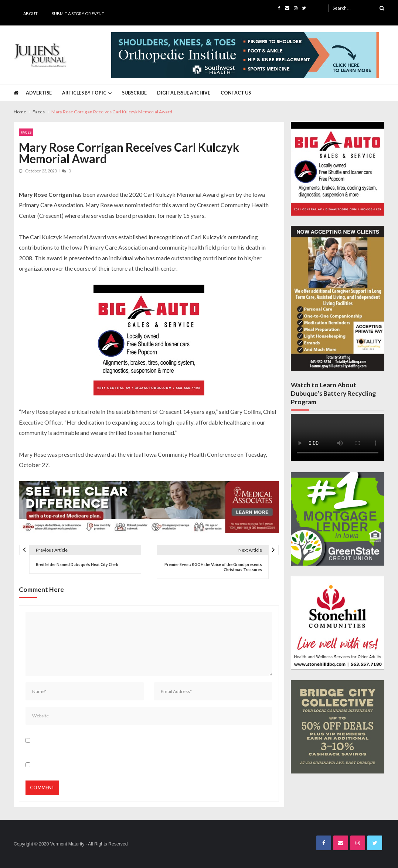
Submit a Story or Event (78, 13)
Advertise (39, 93)
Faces (26, 132)
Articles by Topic (84, 93)
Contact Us (236, 93)
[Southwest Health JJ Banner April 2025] (245, 55)
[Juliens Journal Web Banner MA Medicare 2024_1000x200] (149, 507)
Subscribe (134, 93)
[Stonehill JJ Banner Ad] (338, 623)
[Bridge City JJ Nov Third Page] (338, 727)
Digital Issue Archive (184, 93)
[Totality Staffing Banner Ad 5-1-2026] (338, 299)
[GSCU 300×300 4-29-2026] (338, 519)
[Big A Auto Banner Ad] (149, 340)
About (30, 13)
